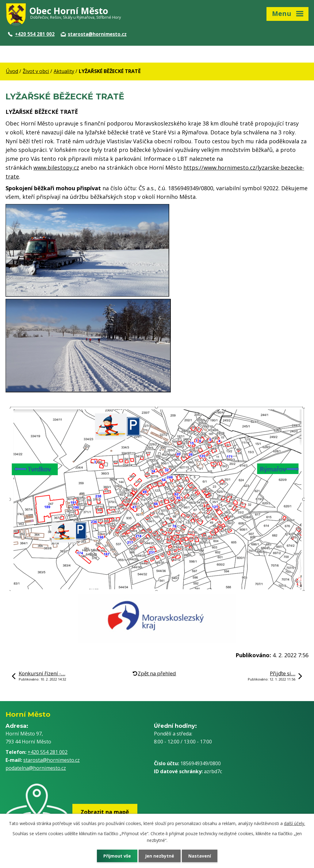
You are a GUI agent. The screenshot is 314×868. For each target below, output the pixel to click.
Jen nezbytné (160, 856)
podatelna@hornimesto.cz (36, 768)
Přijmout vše (117, 856)
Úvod (12, 71)
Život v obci (36, 71)
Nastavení (200, 856)
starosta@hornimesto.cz (94, 34)
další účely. (295, 823)
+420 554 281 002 (31, 34)
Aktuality (64, 71)
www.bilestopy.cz (56, 168)
